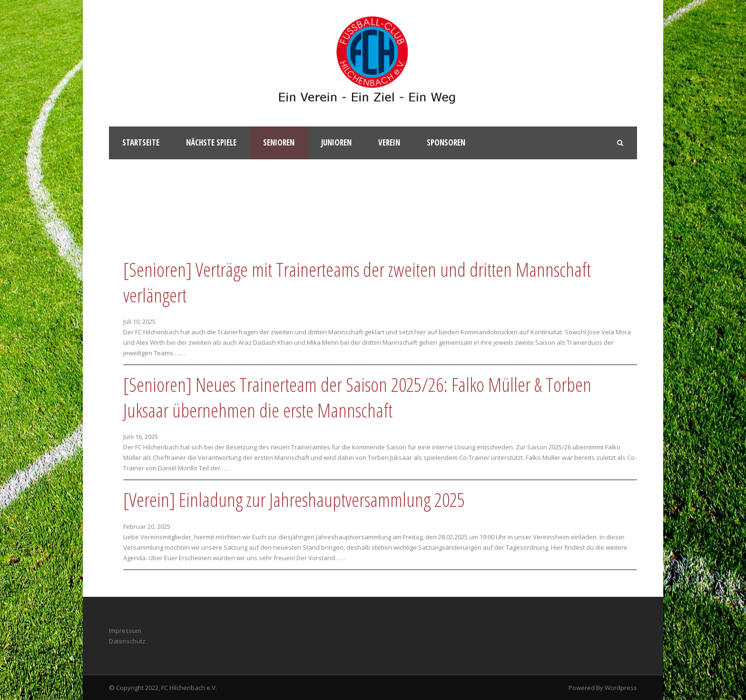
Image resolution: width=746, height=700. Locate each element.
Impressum (125, 631)
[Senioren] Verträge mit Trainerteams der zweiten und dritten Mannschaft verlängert (357, 282)
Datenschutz (127, 641)
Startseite (141, 142)
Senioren (279, 142)
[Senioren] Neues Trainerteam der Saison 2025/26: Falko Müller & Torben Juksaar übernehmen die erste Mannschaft (357, 397)
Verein (389, 142)
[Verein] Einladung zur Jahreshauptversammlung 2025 (294, 500)
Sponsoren (446, 142)
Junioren (336, 142)
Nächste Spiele (211, 142)
